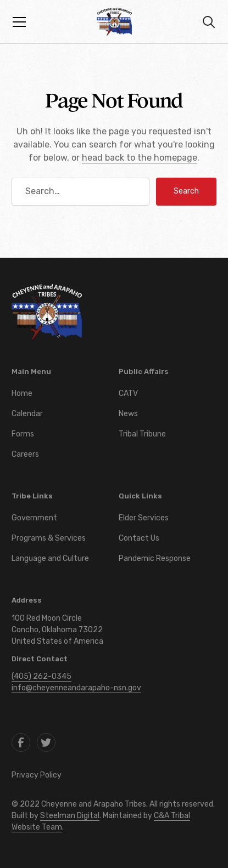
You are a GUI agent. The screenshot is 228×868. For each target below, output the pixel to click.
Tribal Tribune (142, 434)
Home (22, 393)
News (128, 414)
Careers (25, 454)
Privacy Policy (37, 775)
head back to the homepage (140, 158)
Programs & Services (49, 538)
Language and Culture (50, 558)
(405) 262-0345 (41, 676)
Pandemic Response (155, 558)
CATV (128, 393)
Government (34, 518)
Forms (23, 434)
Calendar (27, 414)
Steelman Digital (70, 816)
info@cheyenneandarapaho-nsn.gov (76, 688)
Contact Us (139, 538)
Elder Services (144, 518)
